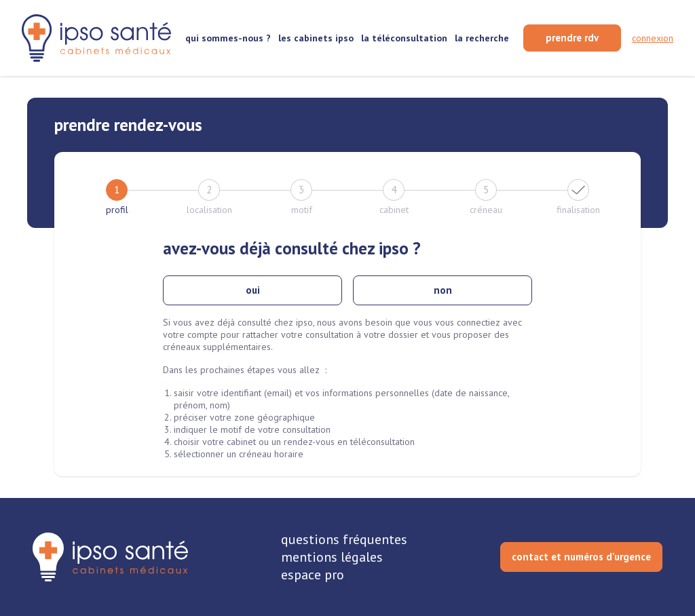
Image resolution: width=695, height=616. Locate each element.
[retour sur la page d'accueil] (96, 38)
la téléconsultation (404, 38)
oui (253, 290)
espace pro (313, 575)
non (443, 290)
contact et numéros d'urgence (581, 557)
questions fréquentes (344, 539)
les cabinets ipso (316, 38)
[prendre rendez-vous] (572, 38)
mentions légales (332, 557)
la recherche (482, 38)
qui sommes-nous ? (228, 38)
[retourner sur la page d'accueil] (110, 557)
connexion (653, 38)
